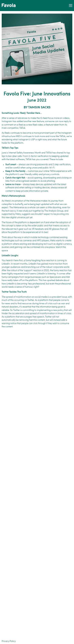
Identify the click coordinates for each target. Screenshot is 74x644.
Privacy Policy (9, 641)
